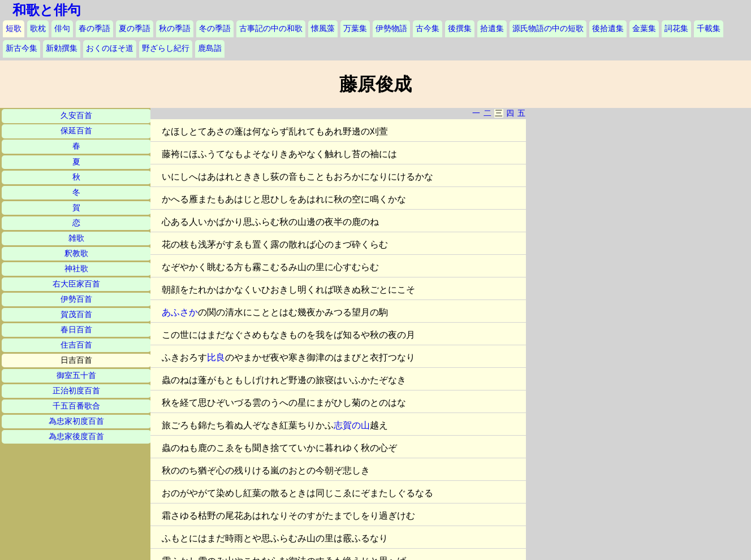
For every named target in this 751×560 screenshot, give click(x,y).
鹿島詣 (210, 48)
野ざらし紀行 (166, 48)
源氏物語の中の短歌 (548, 29)
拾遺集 (492, 29)
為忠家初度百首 (76, 421)
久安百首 (76, 116)
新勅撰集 (62, 48)
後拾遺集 (608, 29)
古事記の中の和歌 (271, 29)
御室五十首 (76, 375)
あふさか (180, 312)
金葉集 (644, 29)
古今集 (428, 29)
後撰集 (460, 29)
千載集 (709, 29)
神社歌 (76, 269)
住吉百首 (76, 345)
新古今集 (21, 48)
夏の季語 (135, 29)
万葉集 (355, 29)
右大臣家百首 (76, 284)
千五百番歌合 (76, 406)
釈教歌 (76, 253)
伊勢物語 (391, 29)
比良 (216, 357)
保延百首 (76, 131)
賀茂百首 (76, 314)
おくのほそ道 (110, 48)
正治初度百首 (76, 391)
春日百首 (76, 330)
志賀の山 (352, 425)
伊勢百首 (76, 299)
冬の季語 (215, 29)
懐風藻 (323, 29)
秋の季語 (175, 29)
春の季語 (94, 29)
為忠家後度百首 (76, 437)
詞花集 (676, 29)
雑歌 (76, 238)
